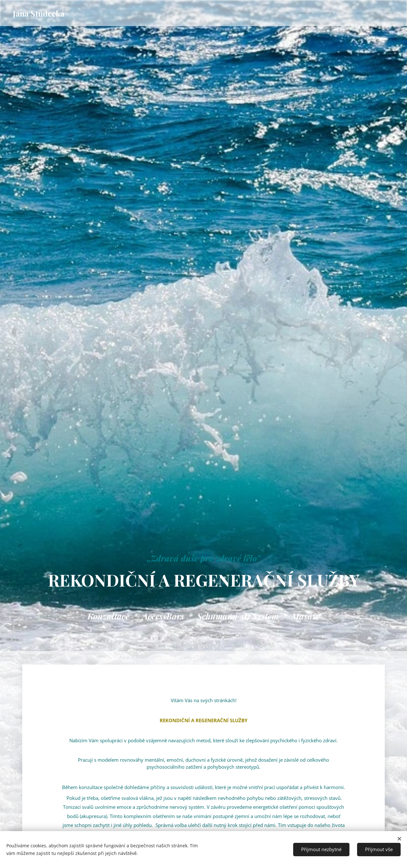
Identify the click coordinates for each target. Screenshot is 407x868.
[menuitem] (325, 13)
